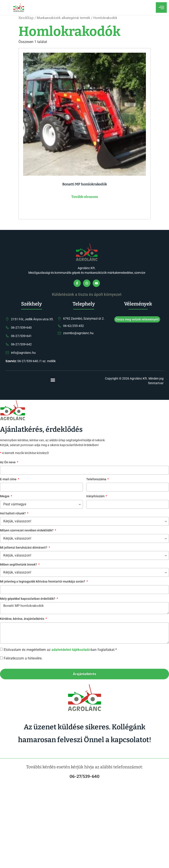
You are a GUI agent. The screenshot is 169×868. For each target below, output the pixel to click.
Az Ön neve (8, 463)
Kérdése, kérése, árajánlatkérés (22, 619)
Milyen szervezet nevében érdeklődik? (27, 531)
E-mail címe (9, 480)
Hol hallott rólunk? (13, 514)
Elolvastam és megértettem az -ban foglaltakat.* (60, 649)
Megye (5, 496)
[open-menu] (161, 7)
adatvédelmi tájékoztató (71, 649)
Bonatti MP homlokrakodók (84, 608)
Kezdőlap (26, 18)
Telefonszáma (97, 480)
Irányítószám (96, 496)
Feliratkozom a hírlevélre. (23, 658)
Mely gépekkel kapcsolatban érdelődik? (28, 599)
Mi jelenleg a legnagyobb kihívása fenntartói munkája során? (43, 582)
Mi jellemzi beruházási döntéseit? (24, 548)
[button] (53, 380)
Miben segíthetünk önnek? (19, 565)
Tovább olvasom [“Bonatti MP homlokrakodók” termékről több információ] (85, 197)
